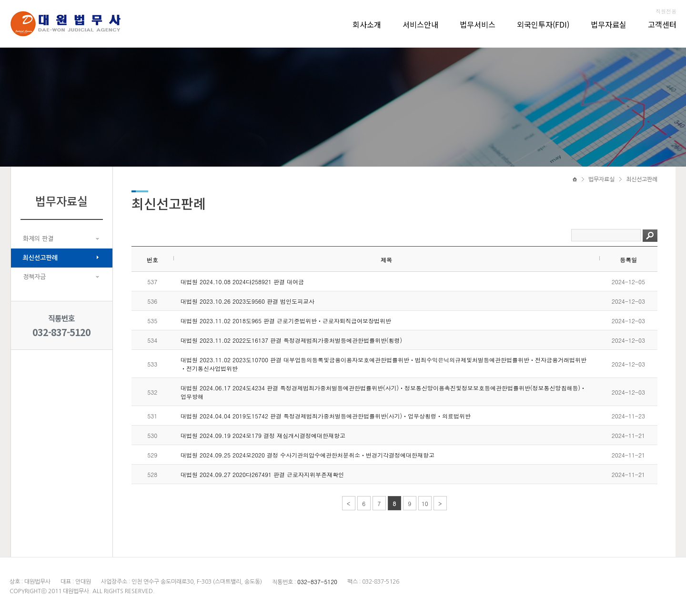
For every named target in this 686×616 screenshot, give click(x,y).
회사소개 (367, 24)
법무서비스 (478, 24)
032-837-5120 (61, 332)
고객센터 (662, 24)
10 (425, 503)
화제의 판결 (38, 239)
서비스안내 (420, 24)
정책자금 (34, 277)
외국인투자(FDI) (543, 24)
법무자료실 (609, 24)
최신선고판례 (40, 258)
